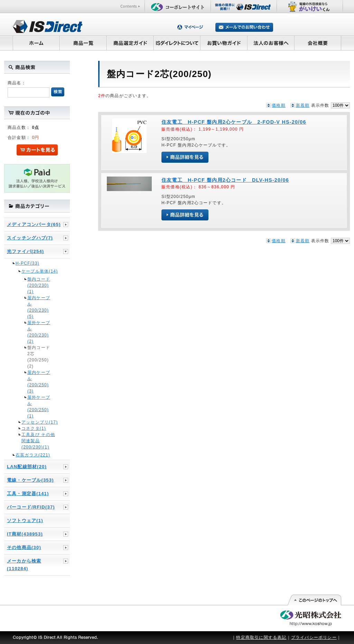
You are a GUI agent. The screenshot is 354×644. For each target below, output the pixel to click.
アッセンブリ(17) (40, 422)
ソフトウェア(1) (25, 520)
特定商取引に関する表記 (261, 637)
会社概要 (318, 43)
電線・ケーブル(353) (30, 480)
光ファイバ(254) (25, 251)
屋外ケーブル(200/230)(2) (39, 332)
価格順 (279, 105)
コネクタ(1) (34, 428)
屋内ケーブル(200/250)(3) (39, 382)
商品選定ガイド (130, 43)
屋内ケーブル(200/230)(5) (39, 307)
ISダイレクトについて (177, 43)
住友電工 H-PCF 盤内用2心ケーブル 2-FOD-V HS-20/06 (234, 122)
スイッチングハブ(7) (30, 238)
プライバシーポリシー (314, 637)
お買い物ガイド (224, 43)
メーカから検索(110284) (24, 565)
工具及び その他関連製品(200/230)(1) (38, 441)
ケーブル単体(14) (40, 271)
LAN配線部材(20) (27, 467)
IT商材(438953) (25, 534)
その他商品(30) (24, 547)
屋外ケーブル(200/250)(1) (39, 407)
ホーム (36, 43)
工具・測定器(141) (28, 494)
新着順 (303, 105)
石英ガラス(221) (33, 455)
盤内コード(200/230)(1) (39, 285)
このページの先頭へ (314, 600)
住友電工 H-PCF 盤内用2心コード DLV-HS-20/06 (225, 180)
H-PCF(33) (27, 263)
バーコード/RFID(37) (31, 507)
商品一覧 (83, 43)
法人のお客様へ (271, 43)
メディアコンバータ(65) (34, 224)
